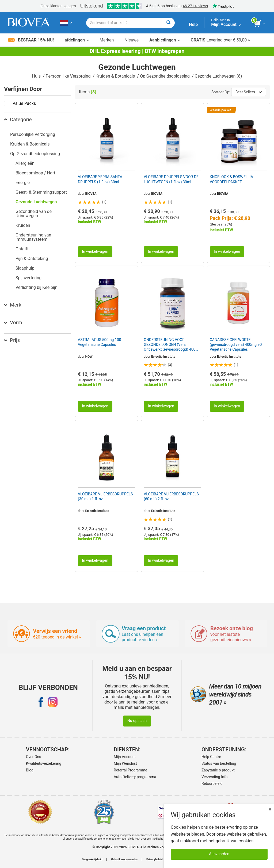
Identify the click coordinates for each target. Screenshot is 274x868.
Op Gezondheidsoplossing (165, 76)
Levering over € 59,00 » (220, 40)
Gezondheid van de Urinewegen (34, 214)
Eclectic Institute (163, 357)
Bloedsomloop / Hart (35, 173)
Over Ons (34, 757)
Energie (23, 183)
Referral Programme (130, 770)
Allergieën (25, 163)
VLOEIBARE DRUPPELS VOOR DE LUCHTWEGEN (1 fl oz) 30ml (171, 179)
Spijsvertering (28, 278)
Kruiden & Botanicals (116, 76)
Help (193, 24)
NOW (89, 357)
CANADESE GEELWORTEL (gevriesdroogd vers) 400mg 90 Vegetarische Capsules (236, 345)
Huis (37, 76)
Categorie (18, 119)
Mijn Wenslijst (125, 763)
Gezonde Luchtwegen (36, 202)
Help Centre (211, 757)
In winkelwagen (95, 252)
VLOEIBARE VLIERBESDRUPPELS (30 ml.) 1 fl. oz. (105, 496)
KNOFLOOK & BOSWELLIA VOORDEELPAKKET (231, 179)
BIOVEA (91, 194)
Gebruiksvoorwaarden (124, 859)
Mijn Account (125, 757)
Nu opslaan (137, 721)
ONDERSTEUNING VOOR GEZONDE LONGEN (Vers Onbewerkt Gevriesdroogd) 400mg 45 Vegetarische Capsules (172, 345)
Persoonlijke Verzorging (69, 76)
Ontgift (22, 249)
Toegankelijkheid (92, 859)
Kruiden (23, 225)
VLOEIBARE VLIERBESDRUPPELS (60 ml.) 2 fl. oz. (171, 496)
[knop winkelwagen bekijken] (260, 24)
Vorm (13, 322)
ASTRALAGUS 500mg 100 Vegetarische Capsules (100, 342)
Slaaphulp (25, 268)
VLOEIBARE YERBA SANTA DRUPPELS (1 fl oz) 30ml (100, 179)
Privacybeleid (155, 859)
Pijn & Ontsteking (32, 259)
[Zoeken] (168, 23)
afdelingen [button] (77, 40)
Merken (107, 40)
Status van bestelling (219, 763)
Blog (30, 770)
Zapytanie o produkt (218, 770)
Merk (13, 305)
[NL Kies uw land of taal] (66, 23)
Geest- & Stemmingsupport (41, 192)
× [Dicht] (270, 809)
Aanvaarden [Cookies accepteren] (219, 854)
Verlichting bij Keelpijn (37, 287)
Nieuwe (132, 40)
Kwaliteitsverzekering (44, 763)
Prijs (12, 340)
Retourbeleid (212, 783)
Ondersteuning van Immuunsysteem (33, 237)
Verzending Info (215, 777)
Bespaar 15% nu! (31, 40)
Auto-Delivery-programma (135, 777)
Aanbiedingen (165, 40)
